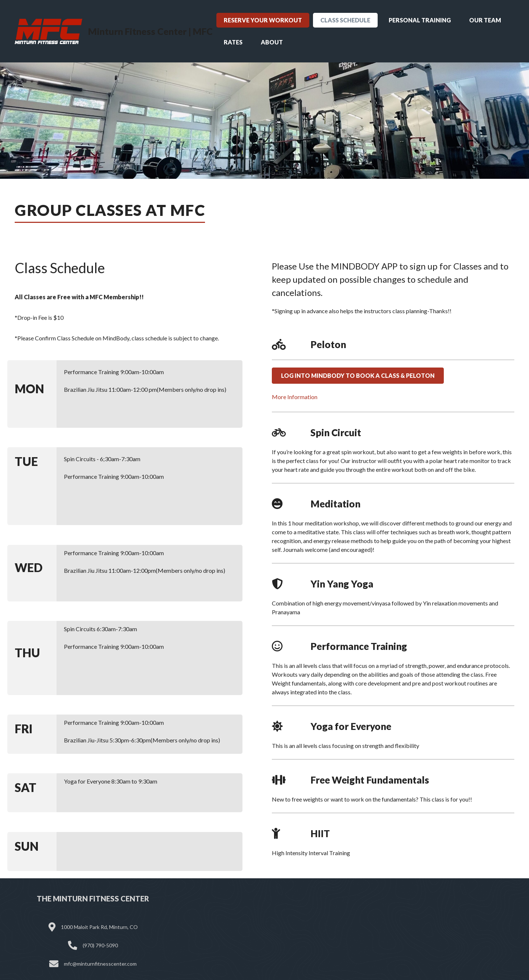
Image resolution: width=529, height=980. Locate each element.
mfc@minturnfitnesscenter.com (100, 964)
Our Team (485, 20)
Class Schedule (345, 20)
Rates (233, 42)
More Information (295, 397)
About (272, 42)
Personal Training (420, 20)
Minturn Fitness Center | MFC (150, 31)
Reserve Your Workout (263, 20)
